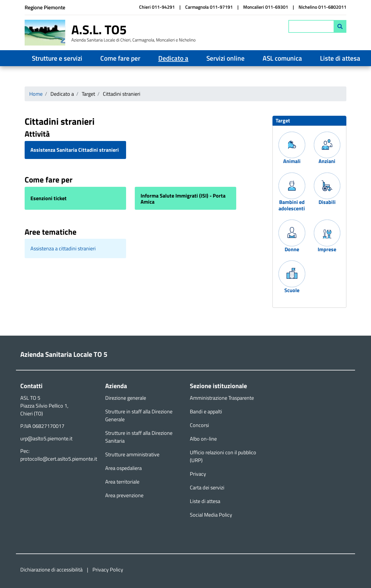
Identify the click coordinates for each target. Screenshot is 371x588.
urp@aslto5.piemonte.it (46, 438)
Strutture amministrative (132, 454)
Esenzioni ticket (49, 198)
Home (36, 94)
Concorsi (199, 425)
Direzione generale (126, 398)
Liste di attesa (340, 58)
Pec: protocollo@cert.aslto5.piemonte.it (59, 455)
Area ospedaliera (123, 468)
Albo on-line (203, 439)
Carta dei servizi (207, 487)
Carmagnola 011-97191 (209, 7)
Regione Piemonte (45, 7)
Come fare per (120, 58)
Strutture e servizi (57, 58)
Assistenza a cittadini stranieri (63, 248)
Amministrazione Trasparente (222, 398)
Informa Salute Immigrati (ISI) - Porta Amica (183, 199)
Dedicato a (173, 58)
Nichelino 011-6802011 (322, 7)
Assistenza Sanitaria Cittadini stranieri (75, 150)
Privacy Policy (108, 570)
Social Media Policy (211, 515)
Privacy (198, 474)
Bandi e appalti (206, 411)
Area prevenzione (124, 495)
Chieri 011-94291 (157, 7)
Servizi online (225, 58)
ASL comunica (282, 58)
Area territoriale (122, 482)
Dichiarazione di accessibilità (51, 570)
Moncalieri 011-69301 (266, 7)
